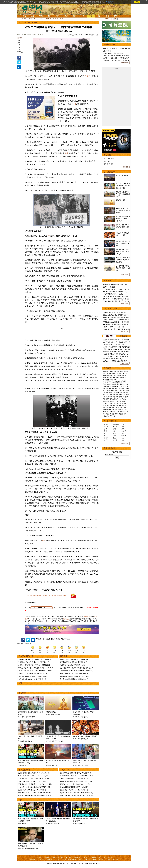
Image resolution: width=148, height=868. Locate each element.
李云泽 (61, 741)
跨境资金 (23, 717)
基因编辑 (108, 399)
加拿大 (118, 390)
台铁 (115, 376)
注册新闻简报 (109, 448)
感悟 (116, 414)
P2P (128, 397)
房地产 (105, 395)
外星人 (105, 416)
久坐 (79, 739)
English (85, 857)
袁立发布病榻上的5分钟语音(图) (113, 359)
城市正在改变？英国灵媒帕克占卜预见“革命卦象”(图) (123, 252)
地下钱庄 (29, 717)
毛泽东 (74, 104)
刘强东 (108, 397)
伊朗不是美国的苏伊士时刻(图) (113, 294)
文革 (111, 416)
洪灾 (76, 824)
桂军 (114, 410)
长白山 (105, 403)
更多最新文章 (125, 303)
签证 (110, 408)
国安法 (105, 378)
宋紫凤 (106, 424)
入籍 (116, 408)
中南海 (113, 386)
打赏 (79, 35)
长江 (108, 378)
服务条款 (69, 857)
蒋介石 (125, 410)
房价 (114, 397)
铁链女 (83, 765)
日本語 (110, 857)
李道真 (115, 427)
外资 (82, 717)
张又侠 (122, 373)
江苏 (76, 765)
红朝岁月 (48, 19)
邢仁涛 (106, 438)
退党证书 (102, 859)
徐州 (79, 765)
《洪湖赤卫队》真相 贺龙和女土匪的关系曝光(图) (76, 671)
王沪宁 (128, 384)
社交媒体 (108, 390)
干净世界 (41, 859)
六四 (126, 373)
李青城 (124, 436)
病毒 (104, 373)
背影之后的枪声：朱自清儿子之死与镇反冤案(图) (35, 793)
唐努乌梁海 (123, 401)
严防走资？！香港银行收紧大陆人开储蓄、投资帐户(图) (123, 219)
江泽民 (105, 386)
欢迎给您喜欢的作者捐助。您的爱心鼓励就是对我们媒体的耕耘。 (47, 595)
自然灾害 (81, 824)
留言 (83, 35)
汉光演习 (105, 380)
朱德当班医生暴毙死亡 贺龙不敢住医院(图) (74, 673)
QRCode (39, 639)
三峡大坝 (119, 376)
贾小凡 (106, 427)
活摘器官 (111, 376)
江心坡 (114, 403)
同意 (137, 2)
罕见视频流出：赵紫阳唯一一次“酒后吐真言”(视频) (35, 784)
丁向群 (49, 741)
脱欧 (122, 390)
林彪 (112, 412)
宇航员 (49, 765)
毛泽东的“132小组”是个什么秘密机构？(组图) (34, 779)
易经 (104, 414)
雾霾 (104, 399)
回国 (113, 408)
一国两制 (127, 388)
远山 (114, 429)
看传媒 (88, 859)
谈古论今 (40, 19)
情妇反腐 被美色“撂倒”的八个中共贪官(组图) (33, 676)
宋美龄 (105, 412)
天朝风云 (25, 19)
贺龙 (19, 43)
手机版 (70, 35)
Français (93, 857)
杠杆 (104, 393)
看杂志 (67, 859)
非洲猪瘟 (121, 397)
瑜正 (114, 438)
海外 (125, 408)
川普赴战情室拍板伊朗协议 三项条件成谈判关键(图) (123, 243)
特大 (90, 35)
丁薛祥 (54, 741)
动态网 (110, 859)
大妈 (111, 397)
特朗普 (122, 371)
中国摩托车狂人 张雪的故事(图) (113, 53)
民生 (122, 408)
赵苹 (123, 433)
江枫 (123, 438)
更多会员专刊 (125, 63)
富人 (79, 717)
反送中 (123, 386)
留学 (126, 405)
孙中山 (121, 410)
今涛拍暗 (116, 424)
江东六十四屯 (116, 401)
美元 (107, 393)
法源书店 (59, 859)
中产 (117, 395)
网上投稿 (39, 857)
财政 (111, 395)
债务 (127, 390)
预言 (122, 414)
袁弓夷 (118, 378)
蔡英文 (128, 395)
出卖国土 (105, 376)
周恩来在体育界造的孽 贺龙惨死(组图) (73, 665)
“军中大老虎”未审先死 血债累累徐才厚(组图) (33, 673)
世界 (83, 16)
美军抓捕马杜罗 (108, 164)
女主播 (110, 405)
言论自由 (105, 405)
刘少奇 (116, 412)
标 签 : (20, 38)
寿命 (108, 416)
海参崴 (121, 395)
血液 (31, 741)
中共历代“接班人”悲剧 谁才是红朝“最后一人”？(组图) (36, 668)
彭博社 (86, 717)
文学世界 (56, 19)
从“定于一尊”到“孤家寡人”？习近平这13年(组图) (34, 665)
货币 (114, 393)
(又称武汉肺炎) (112, 371)
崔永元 (109, 386)
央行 (124, 390)
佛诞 (49, 715)
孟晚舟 (105, 384)
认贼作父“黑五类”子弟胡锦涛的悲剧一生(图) (33, 776)
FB (112, 390)
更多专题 (126, 167)
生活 (99, 16)
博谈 (66, 16)
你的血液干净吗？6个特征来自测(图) (85, 736)
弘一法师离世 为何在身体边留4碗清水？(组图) (123, 268)
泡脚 (22, 741)
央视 (114, 405)
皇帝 (122, 412)
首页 (24, 16)
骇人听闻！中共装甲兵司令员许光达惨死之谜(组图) (77, 668)
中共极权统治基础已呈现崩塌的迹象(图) (116, 292)
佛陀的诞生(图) (51, 712)
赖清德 (124, 382)
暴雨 (86, 824)
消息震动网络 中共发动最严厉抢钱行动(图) (117, 329)
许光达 (19, 40)
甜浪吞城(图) (107, 51)
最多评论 (110, 336)
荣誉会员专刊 (109, 45)
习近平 (118, 373)
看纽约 (81, 859)
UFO (110, 382)
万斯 (115, 384)
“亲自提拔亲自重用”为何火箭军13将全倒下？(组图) (35, 671)
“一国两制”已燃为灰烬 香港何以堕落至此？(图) (34, 662)
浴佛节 (58, 715)
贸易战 (114, 373)
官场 (41, 16)
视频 (116, 16)
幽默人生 (109, 414)
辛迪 (123, 440)
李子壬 (106, 440)
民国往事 (32, 19)
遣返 (107, 408)
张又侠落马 (107, 161)
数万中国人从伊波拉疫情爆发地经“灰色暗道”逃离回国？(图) (123, 186)
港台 (58, 16)
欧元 (121, 393)
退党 (124, 380)
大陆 (33, 16)
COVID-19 (109, 373)
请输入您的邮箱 (117, 452)
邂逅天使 (54, 765)
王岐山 (120, 382)
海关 (104, 408)
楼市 (108, 395)
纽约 (74, 16)
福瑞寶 (94, 859)
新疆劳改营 (123, 403)
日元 (124, 393)
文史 (91, 16)
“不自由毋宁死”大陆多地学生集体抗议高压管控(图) (123, 210)
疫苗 (111, 378)
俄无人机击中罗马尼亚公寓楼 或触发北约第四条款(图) (123, 260)
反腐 (113, 388)
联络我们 (47, 857)
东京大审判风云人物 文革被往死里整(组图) (33, 679)
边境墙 (112, 384)
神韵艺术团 (50, 859)
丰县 (86, 765)
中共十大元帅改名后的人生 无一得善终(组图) (75, 659)
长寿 (25, 741)
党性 (19, 47)
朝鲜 (114, 390)
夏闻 (123, 429)
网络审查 (109, 401)
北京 (37, 849)
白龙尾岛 (109, 403)
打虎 (116, 388)
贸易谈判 (123, 384)
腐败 (110, 388)
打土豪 (34, 717)
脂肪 (86, 739)
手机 (119, 414)
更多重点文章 (125, 274)
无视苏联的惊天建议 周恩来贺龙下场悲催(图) (75, 676)
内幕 (117, 386)
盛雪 (114, 433)
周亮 (57, 741)
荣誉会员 (87, 617)
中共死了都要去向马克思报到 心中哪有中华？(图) (35, 796)
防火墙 (113, 399)
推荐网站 (33, 859)
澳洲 (109, 410)
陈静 (114, 431)
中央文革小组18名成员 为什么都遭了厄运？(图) (34, 787)
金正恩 (116, 382)
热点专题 (107, 155)
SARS (118, 403)
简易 (123, 424)
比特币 (111, 393)
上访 (124, 399)
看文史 (27, 23)
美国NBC (28, 849)
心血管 (83, 739)
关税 (108, 384)
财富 (114, 395)
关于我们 (61, 857)
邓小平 (109, 412)
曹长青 (115, 440)
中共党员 (20, 52)
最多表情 (123, 336)
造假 (25, 765)
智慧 (113, 414)
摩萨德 (50, 824)
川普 (118, 371)
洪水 (114, 378)
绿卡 (119, 408)
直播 (22, 765)
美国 (49, 16)
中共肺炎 (105, 371)
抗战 (117, 410)
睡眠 (28, 741)
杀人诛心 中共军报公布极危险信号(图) (115, 313)
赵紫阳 (22, 849)
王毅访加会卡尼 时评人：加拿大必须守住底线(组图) (123, 194)
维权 (117, 399)
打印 (86, 35)
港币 (127, 393)
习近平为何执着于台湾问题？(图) (114, 327)
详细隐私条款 (110, 2)
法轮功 (105, 401)
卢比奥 (126, 371)
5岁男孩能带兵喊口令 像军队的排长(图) (116, 296)
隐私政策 (77, 857)
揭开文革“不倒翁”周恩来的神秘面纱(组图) (74, 662)
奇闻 (108, 16)
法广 (104, 390)
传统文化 (63, 19)
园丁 (106, 433)
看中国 (33, 9)
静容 (114, 436)
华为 (107, 388)
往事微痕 (111, 380)
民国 (112, 410)
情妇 (104, 388)
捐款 (54, 857)
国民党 (121, 380)
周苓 (106, 431)
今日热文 (22, 693)
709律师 (121, 399)
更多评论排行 (125, 363)
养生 (114, 416)
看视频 (74, 859)
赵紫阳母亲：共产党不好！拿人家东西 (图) (33, 790)
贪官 (127, 386)
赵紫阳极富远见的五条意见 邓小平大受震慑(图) (34, 773)
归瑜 (123, 427)
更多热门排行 (125, 331)
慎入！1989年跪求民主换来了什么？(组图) (33, 781)
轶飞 (106, 429)
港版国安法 (123, 378)
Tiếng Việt (102, 857)
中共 (19, 45)
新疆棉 (124, 376)
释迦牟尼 (53, 715)
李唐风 (124, 431)
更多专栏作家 (125, 444)
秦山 (106, 436)
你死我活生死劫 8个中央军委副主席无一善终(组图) (35, 659)
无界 (117, 859)
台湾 (124, 395)
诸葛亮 (126, 412)
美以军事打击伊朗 (109, 159)
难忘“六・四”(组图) (122, 175)
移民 (120, 405)
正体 (75, 35)
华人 (117, 405)
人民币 (118, 393)
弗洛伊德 (105, 382)
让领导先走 (56, 824)
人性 (19, 50)
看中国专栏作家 (110, 421)
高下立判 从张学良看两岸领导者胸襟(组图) (74, 679)
